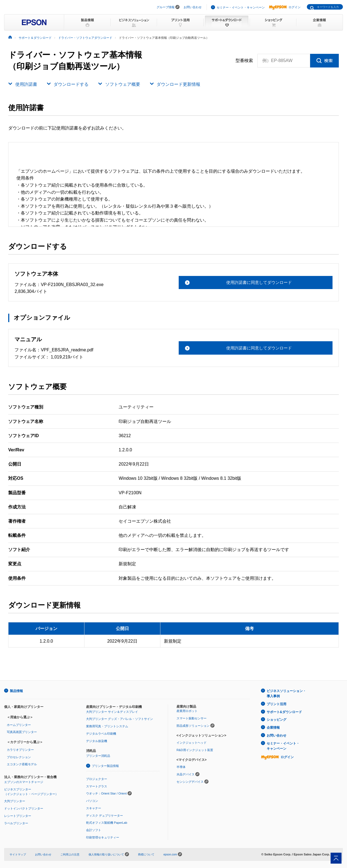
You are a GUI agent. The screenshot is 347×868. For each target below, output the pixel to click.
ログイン (285, 7)
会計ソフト (94, 829)
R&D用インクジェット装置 (195, 749)
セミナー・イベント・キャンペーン (241, 7)
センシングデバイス (190, 781)
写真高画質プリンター (22, 732)
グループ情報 (166, 7)
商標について (156, 853)
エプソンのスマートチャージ (24, 781)
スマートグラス (97, 785)
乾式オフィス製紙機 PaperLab (107, 822)
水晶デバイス (186, 774)
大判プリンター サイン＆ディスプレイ (112, 711)
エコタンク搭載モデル (22, 764)
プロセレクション (19, 757)
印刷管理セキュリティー (103, 836)
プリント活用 (277, 703)
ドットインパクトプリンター (24, 808)
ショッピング (277, 718)
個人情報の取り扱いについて (116, 853)
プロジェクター (97, 778)
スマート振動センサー (192, 718)
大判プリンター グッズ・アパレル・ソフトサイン (120, 719)
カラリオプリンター (20, 749)
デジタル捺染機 (97, 740)
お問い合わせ (193, 7)
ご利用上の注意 (74, 853)
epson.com (181, 853)
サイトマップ (19, 853)
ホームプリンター (19, 725)
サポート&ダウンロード (284, 711)
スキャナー (94, 807)
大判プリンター (15, 801)
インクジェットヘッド (192, 742)
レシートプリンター (18, 815)
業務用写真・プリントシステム (107, 726)
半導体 (181, 766)
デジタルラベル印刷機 (101, 733)
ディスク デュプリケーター (105, 815)
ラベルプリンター (16, 822)
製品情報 (16, 691)
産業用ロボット (187, 711)
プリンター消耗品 (98, 755)
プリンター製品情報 (105, 765)
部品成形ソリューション (193, 725)
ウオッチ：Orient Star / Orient (106, 793)
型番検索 (244, 61)
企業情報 (273, 726)
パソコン (92, 800)
